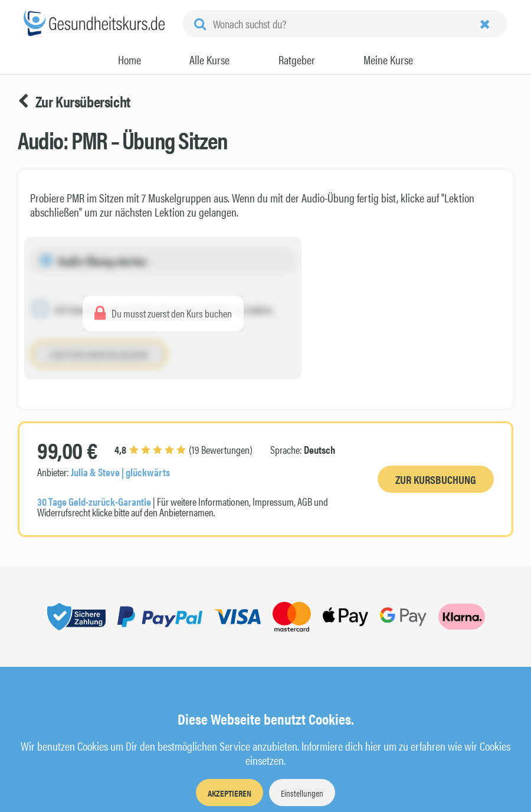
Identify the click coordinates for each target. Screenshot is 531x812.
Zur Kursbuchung (436, 479)
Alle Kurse (209, 60)
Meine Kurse (388, 60)
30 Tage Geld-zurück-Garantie (94, 501)
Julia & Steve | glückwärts (120, 472)
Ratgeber (297, 60)
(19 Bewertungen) (183, 449)
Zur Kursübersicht (74, 102)
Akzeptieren (230, 793)
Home (130, 60)
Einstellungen (302, 793)
